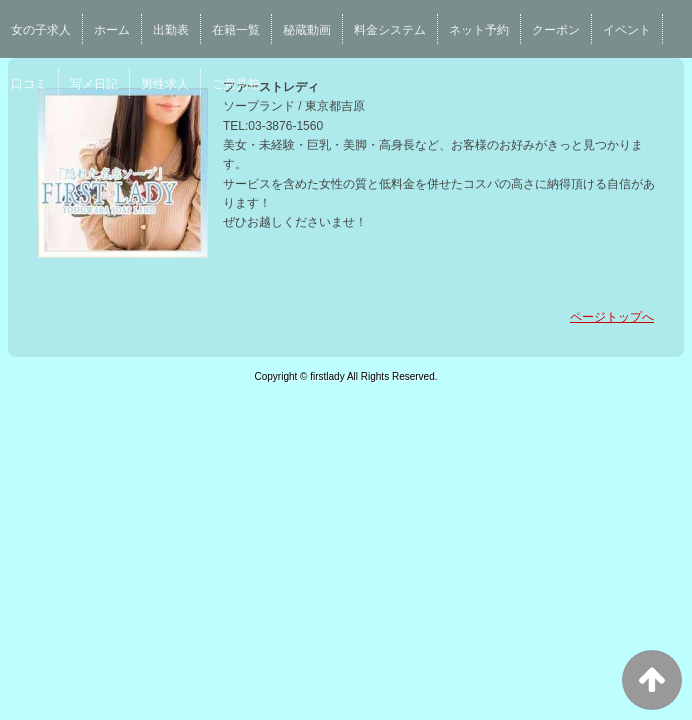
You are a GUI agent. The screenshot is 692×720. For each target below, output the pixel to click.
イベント (627, 30)
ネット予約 (479, 30)
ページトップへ (612, 317)
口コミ (29, 84)
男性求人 (165, 84)
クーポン (556, 30)
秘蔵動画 (307, 30)
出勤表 (171, 30)
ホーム (112, 30)
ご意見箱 (236, 84)
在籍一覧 (236, 30)
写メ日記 (94, 84)
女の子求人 (41, 30)
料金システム (390, 30)
